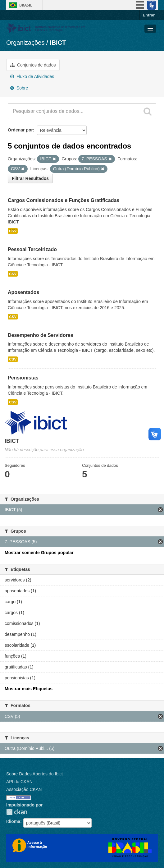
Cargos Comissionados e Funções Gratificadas (64, 200)
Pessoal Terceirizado (32, 249)
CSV (13, 231)
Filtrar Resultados (30, 178)
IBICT (58, 43)
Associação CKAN (24, 789)
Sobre (19, 88)
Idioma (13, 821)
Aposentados (23, 292)
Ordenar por (20, 130)
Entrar (149, 15)
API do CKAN (19, 782)
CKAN (17, 812)
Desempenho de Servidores (41, 335)
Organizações (25, 43)
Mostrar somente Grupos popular (39, 553)
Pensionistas (23, 378)
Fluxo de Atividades (32, 76)
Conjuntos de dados (33, 65)
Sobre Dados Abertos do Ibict (34, 774)
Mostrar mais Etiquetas (29, 689)
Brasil (26, 5)
